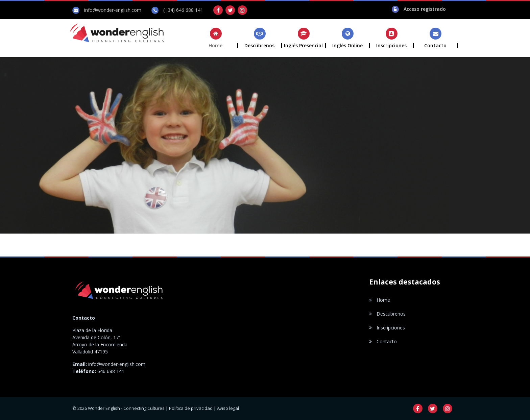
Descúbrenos (387, 314)
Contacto (383, 341)
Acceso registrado (425, 9)
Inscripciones (387, 328)
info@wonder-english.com (113, 10)
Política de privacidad (191, 408)
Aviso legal (228, 408)
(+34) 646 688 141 (183, 10)
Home (380, 300)
